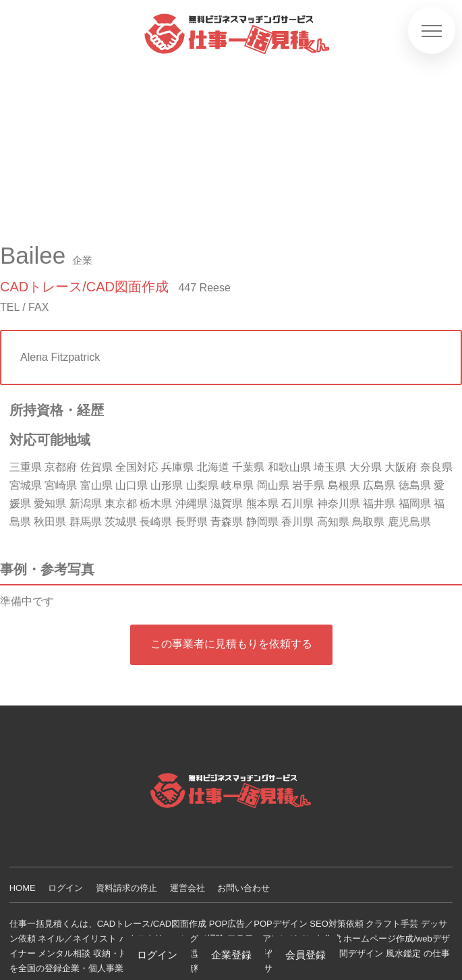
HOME (23, 888)
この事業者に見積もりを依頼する (231, 644)
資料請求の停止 (126, 888)
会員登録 (306, 955)
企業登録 (231, 955)
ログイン (65, 888)
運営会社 (187, 888)
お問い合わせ (243, 888)
